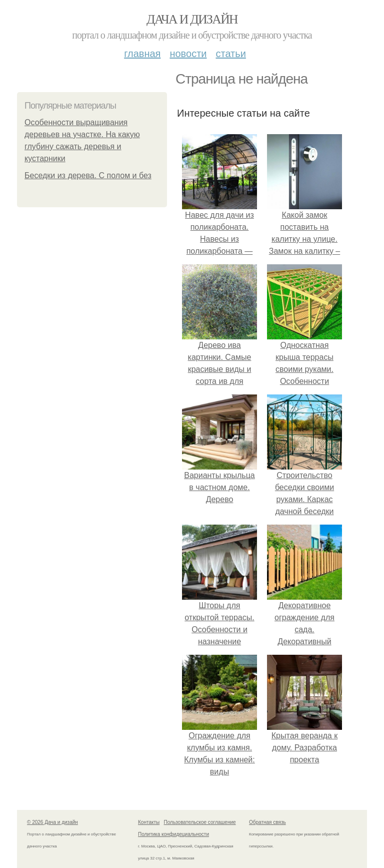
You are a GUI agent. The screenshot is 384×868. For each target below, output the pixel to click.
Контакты (149, 822)
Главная (142, 54)
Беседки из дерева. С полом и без (88, 175)
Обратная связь (267, 822)
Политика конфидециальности (173, 834)
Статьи (230, 54)
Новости (188, 54)
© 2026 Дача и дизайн (52, 822)
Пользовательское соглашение (200, 822)
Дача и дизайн (192, 19)
